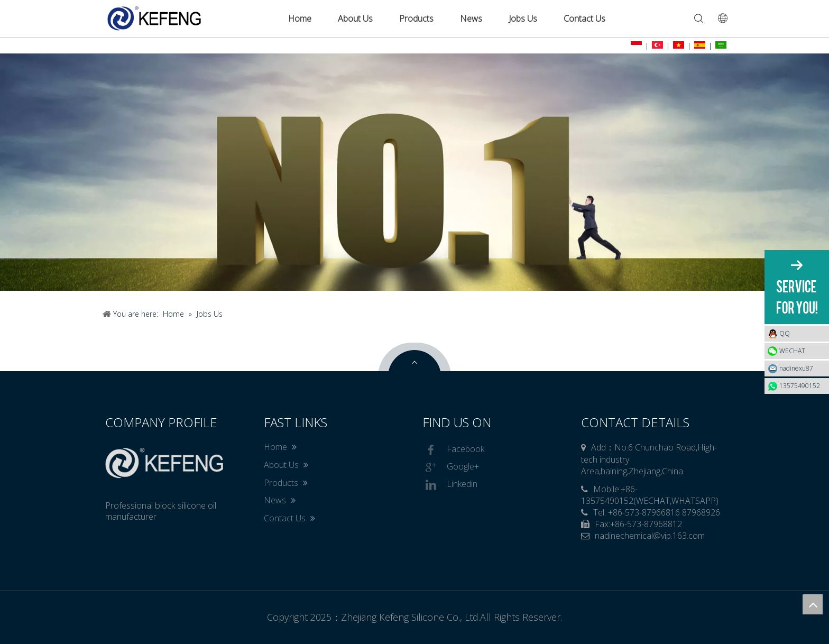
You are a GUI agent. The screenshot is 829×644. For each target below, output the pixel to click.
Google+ (451, 467)
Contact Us (584, 19)
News (471, 19)
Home (300, 19)
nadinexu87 (796, 368)
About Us (355, 19)
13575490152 (800, 386)
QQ (802, 333)
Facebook (453, 450)
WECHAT (792, 351)
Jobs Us (523, 19)
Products (416, 19)
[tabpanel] (414, 172)
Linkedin (450, 485)
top (813, 604)
